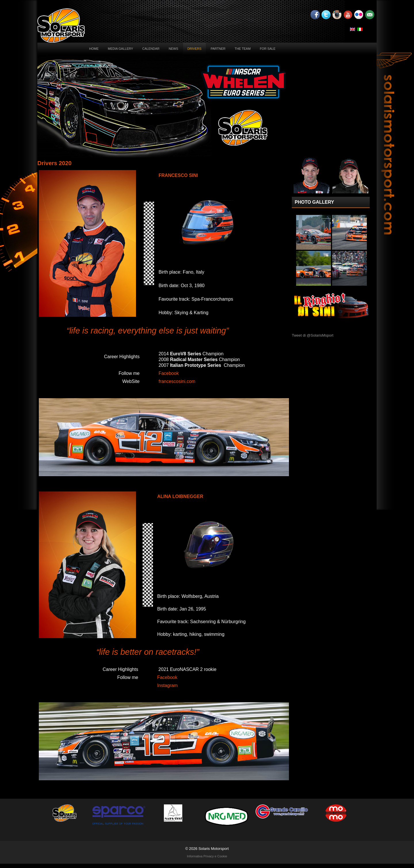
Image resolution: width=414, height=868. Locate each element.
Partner (218, 49)
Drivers (194, 49)
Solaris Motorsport (213, 849)
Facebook (168, 373)
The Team (243, 49)
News (174, 49)
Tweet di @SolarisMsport (313, 335)
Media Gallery (120, 49)
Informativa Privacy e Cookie (207, 856)
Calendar (151, 49)
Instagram (167, 685)
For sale (268, 49)
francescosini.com (177, 381)
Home (94, 49)
